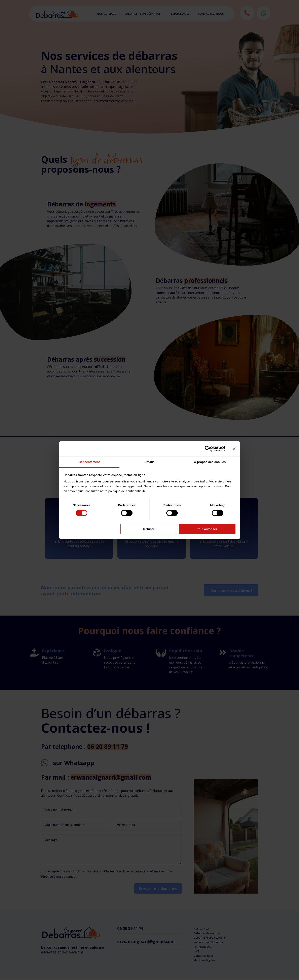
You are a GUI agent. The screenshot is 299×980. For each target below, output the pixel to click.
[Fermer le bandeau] (234, 449)
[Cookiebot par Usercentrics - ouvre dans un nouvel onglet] (208, 449)
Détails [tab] (150, 462)
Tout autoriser (207, 529)
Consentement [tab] (89, 462)
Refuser (149, 529)
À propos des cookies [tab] (210, 462)
